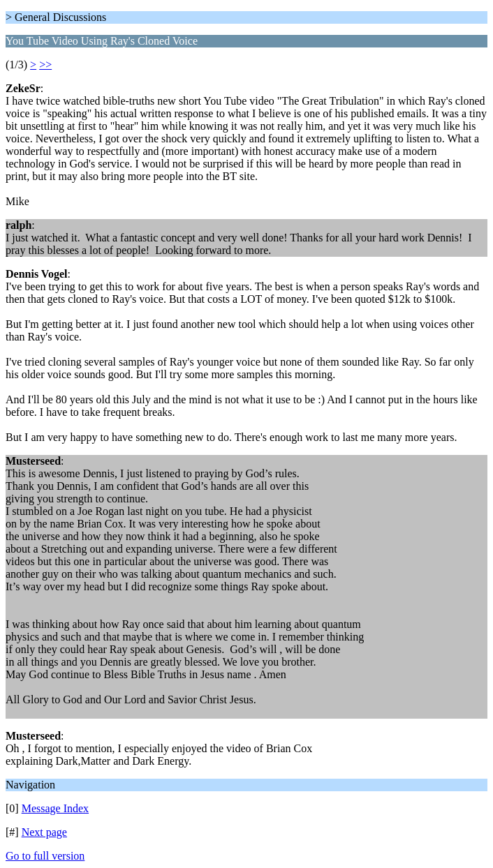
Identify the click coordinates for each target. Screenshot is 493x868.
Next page (44, 832)
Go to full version (45, 856)
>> (45, 65)
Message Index (55, 808)
